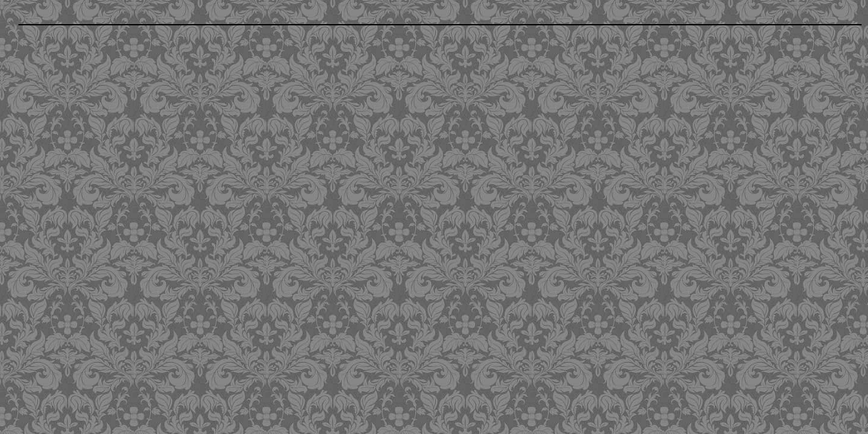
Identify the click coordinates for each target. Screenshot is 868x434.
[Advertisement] (351, 118)
